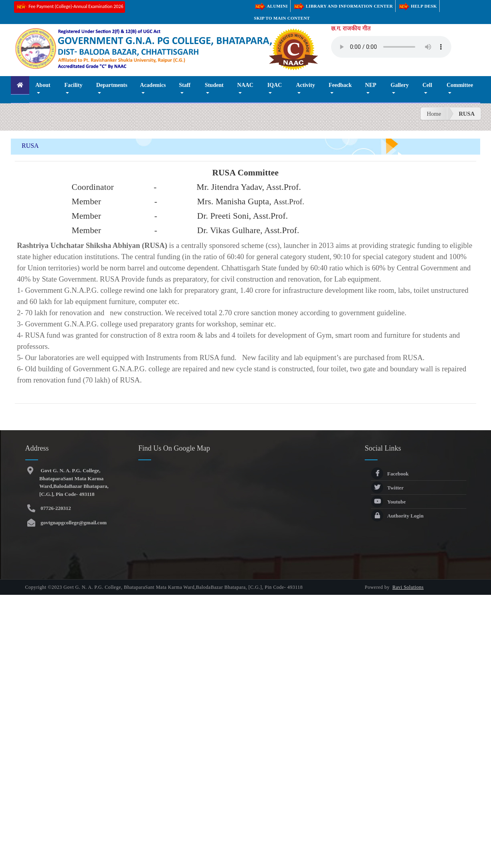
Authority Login (397, 516)
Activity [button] (305, 85)
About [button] (43, 85)
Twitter (387, 488)
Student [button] (214, 85)
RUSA (467, 114)
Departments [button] (112, 85)
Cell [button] (427, 85)
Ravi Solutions (408, 587)
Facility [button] (74, 85)
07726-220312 (55, 508)
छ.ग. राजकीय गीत (351, 28)
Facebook (390, 474)
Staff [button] (185, 85)
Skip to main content (282, 18)
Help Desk (417, 6)
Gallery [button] (400, 85)
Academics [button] (153, 85)
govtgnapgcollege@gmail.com (73, 523)
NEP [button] (371, 85)
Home (434, 114)
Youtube (388, 502)
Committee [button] (460, 85)
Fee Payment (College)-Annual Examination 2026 (69, 7)
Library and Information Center (343, 6)
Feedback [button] (340, 85)
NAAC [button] (245, 85)
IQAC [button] (275, 85)
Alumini (271, 6)
